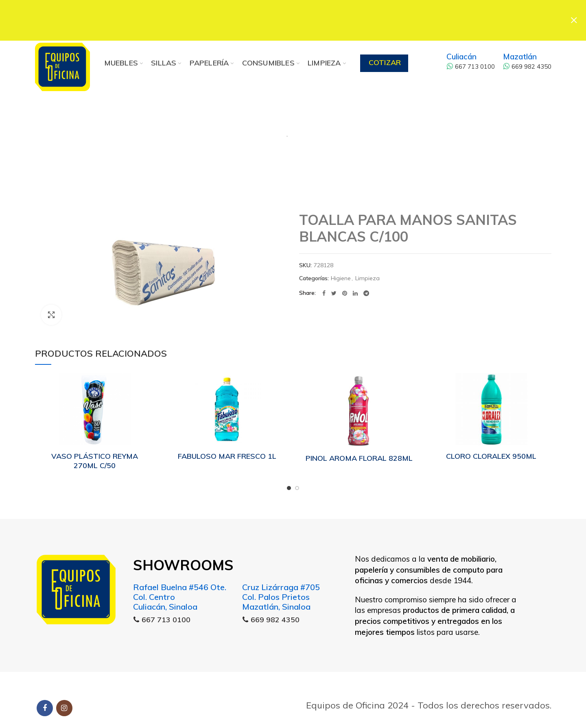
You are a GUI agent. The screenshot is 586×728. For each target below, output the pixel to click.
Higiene (258, 130)
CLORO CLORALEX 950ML (491, 456)
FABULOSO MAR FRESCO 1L (227, 456)
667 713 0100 (471, 66)
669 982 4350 (527, 66)
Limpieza (323, 130)
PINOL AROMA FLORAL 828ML (359, 458)
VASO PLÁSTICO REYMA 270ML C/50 (95, 460)
